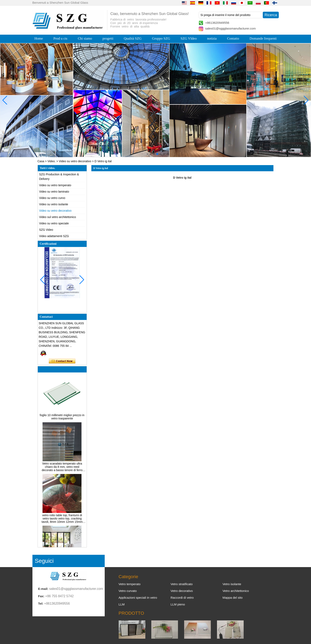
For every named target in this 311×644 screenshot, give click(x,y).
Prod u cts (60, 38)
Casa (41, 161)
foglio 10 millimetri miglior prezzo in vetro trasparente (62, 418)
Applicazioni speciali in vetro (138, 598)
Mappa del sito (233, 598)
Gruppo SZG (161, 38)
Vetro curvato (128, 591)
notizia (212, 38)
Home (39, 38)
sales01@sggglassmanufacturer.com (231, 28)
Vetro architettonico (236, 591)
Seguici (44, 561)
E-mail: (43, 589)
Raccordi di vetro (182, 598)
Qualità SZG (133, 38)
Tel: (41, 603)
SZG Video (46, 230)
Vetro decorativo (182, 591)
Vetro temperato (130, 584)
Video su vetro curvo (52, 198)
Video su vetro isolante (54, 204)
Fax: (41, 596)
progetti (108, 38)
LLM (122, 604)
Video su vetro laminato (54, 192)
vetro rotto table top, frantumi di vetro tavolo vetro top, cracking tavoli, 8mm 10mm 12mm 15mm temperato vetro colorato (62, 520)
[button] (147, 154)
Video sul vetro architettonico (58, 217)
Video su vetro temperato (55, 185)
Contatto (233, 38)
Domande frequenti (263, 38)
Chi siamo (85, 38)
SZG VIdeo (189, 38)
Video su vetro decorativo (75, 161)
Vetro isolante (232, 584)
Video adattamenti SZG (54, 236)
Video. (51, 161)
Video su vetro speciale (54, 223)
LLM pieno (178, 604)
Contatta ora (62, 361)
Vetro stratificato (182, 584)
